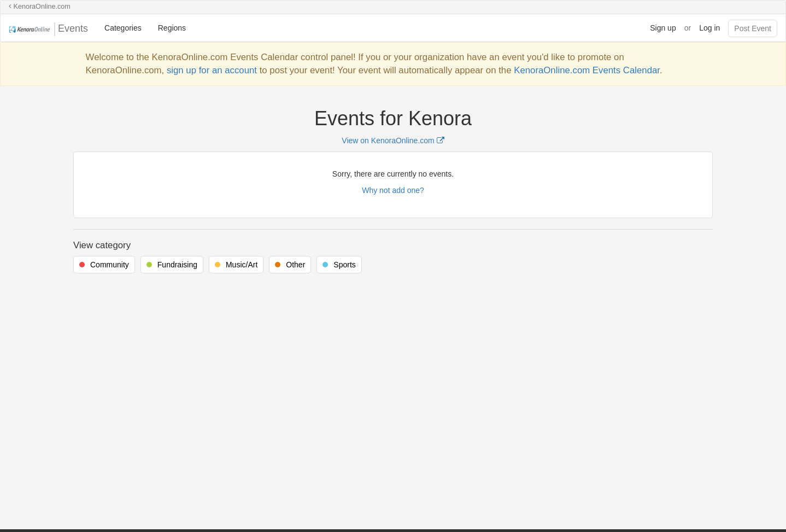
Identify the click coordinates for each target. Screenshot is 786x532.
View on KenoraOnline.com (393, 141)
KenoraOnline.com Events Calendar (587, 70)
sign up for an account (212, 70)
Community (110, 265)
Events (48, 29)
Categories (123, 28)
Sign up (663, 28)
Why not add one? (393, 190)
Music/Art (242, 265)
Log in (709, 28)
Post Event (753, 28)
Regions (172, 28)
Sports (344, 265)
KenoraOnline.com (40, 7)
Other (295, 265)
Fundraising (177, 265)
